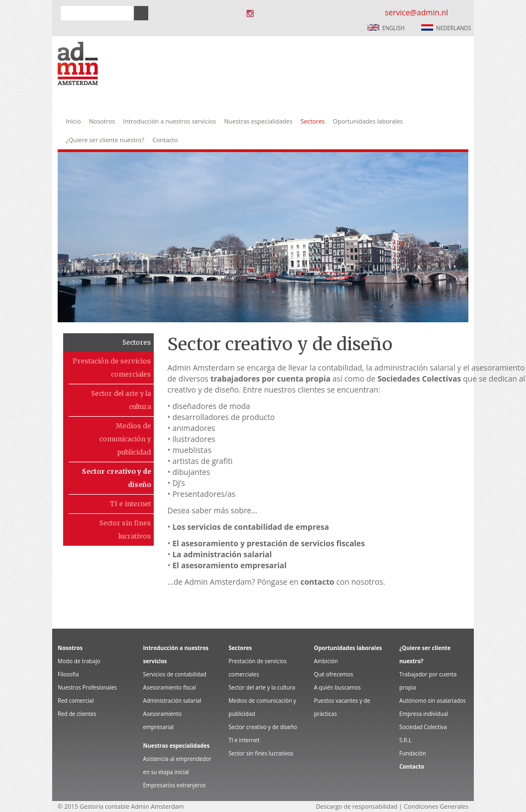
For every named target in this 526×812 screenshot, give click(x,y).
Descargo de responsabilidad (356, 806)
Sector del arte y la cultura (121, 400)
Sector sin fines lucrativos (125, 530)
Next (492, 198)
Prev (34, 198)
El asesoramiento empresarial (230, 565)
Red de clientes (77, 714)
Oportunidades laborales (368, 121)
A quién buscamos (337, 687)
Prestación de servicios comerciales (112, 368)
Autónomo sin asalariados (432, 701)
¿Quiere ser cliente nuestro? (105, 140)
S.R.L (405, 740)
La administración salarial (222, 554)
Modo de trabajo (79, 661)
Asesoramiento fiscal (170, 687)
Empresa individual (424, 714)
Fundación (413, 753)
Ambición (326, 661)
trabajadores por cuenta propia (270, 379)
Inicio (73, 121)
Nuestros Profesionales (87, 687)
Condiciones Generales (436, 806)
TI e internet (130, 504)
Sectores (312, 121)
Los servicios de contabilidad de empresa (251, 527)
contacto (317, 582)
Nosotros (102, 121)
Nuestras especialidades (258, 121)
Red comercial (76, 701)
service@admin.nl (416, 12)
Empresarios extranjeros (175, 785)
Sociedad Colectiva (423, 727)
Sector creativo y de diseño (116, 478)
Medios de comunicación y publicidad (125, 439)
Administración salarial (172, 701)
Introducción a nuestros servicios (169, 121)
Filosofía (68, 674)
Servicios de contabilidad (175, 674)
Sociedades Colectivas (419, 379)
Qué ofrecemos (334, 674)
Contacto (165, 140)
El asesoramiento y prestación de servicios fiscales (268, 543)
